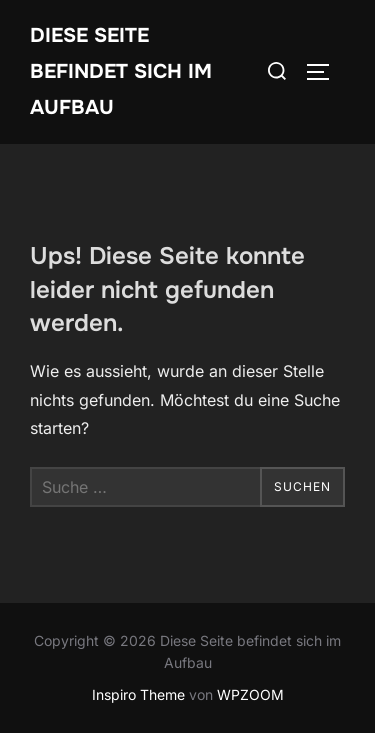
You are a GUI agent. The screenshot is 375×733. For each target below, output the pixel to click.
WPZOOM (250, 694)
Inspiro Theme (138, 694)
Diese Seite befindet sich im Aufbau (121, 71)
